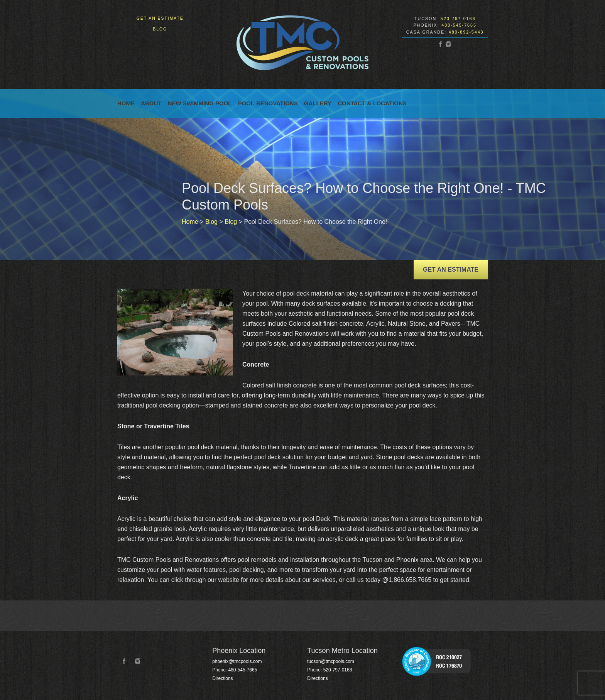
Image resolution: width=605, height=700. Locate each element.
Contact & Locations (372, 103)
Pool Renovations (268, 103)
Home (126, 103)
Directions (222, 678)
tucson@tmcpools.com (331, 661)
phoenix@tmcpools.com (237, 661)
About (151, 103)
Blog (160, 29)
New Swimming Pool (200, 103)
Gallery (318, 103)
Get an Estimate (160, 18)
